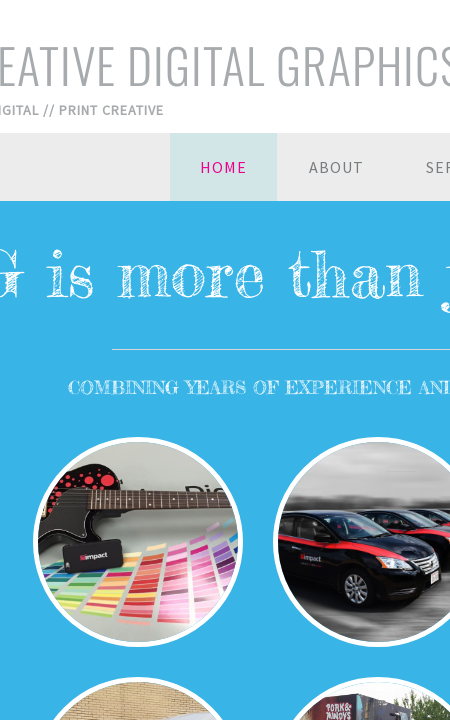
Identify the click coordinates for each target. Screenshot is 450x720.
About (336, 167)
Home (223, 167)
